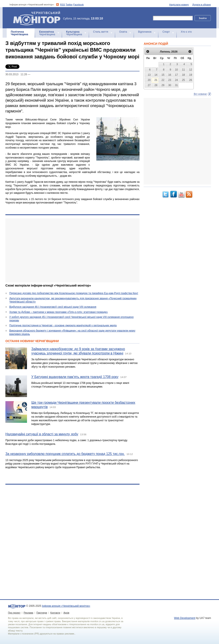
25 (183, 80)
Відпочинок (145, 32)
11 (183, 70)
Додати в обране (202, 5)
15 (163, 75)
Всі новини (200, 94)
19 (191, 75)
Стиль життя (101, 32)
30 (170, 85)
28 (156, 85)
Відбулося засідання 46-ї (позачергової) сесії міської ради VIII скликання (53, 307)
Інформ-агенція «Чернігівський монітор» (38, 18)
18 (183, 75)
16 (170, 75)
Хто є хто (186, 32)
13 (149, 75)
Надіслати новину (179, 5)
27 (149, 85)
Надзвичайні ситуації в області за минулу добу (42, 434)
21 (156, 80)
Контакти (55, 613)
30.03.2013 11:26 (16, 74)
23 (170, 80)
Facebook (78, 5)
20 (149, 80)
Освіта (123, 32)
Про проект (14, 613)
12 (191, 70)
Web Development (185, 618)
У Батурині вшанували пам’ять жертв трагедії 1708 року (75, 377)
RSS (63, 5)
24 (176, 80)
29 (163, 85)
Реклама (28, 613)
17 (176, 75)
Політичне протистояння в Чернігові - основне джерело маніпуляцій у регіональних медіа (63, 325)
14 (156, 75)
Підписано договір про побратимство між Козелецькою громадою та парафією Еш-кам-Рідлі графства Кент (74, 293)
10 (176, 70)
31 (176, 85)
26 (191, 80)
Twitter (69, 5)
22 (163, 80)
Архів (66, 613)
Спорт (166, 32)
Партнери (42, 613)
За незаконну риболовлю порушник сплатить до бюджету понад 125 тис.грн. (65, 454)
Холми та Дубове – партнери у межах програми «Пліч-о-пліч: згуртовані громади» (59, 312)
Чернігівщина (19, 33)
